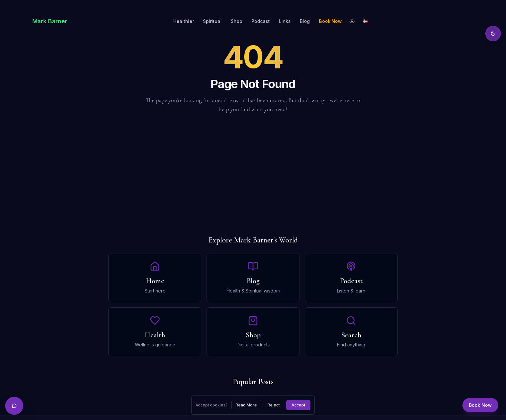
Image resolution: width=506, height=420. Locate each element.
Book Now (330, 21)
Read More (246, 405)
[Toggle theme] (493, 34)
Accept (298, 405)
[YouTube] (352, 21)
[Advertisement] (253, 174)
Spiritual (212, 21)
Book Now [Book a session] (480, 405)
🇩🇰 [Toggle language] (365, 21)
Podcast (261, 21)
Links (285, 21)
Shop (237, 21)
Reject (274, 405)
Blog (305, 21)
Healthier (184, 21)
